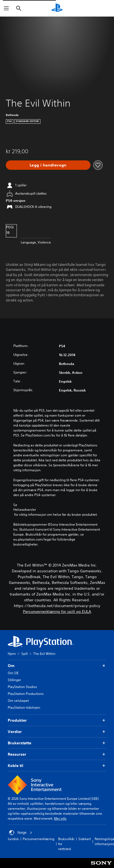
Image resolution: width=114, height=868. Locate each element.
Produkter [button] (57, 720)
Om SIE (13, 673)
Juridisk (13, 839)
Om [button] (57, 666)
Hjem (12, 654)
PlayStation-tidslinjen (24, 707)
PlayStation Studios (22, 687)
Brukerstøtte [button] (57, 743)
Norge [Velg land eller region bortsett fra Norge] (21, 833)
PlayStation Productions (26, 694)
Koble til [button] (57, 766)
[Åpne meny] (6, 8)
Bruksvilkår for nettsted (66, 844)
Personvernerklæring (38, 839)
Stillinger (14, 680)
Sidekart (85, 839)
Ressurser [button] (57, 754)
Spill (24, 654)
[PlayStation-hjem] (57, 8)
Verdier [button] (57, 732)
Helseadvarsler (25, 510)
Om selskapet (18, 701)
